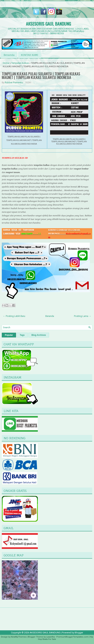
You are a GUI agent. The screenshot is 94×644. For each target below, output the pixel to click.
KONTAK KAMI (30, 55)
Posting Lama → (83, 316)
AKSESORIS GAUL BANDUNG (48, 24)
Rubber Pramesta (14, 82)
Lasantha (51, 637)
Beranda (9, 55)
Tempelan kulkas (20, 63)
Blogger (79, 633)
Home (6, 63)
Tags (22, 335)
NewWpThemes (19, 637)
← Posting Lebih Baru (14, 316)
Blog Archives (39, 335)
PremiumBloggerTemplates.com (72, 637)
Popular (9, 335)
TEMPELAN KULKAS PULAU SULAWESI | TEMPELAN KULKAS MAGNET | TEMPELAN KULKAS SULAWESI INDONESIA (41, 76)
